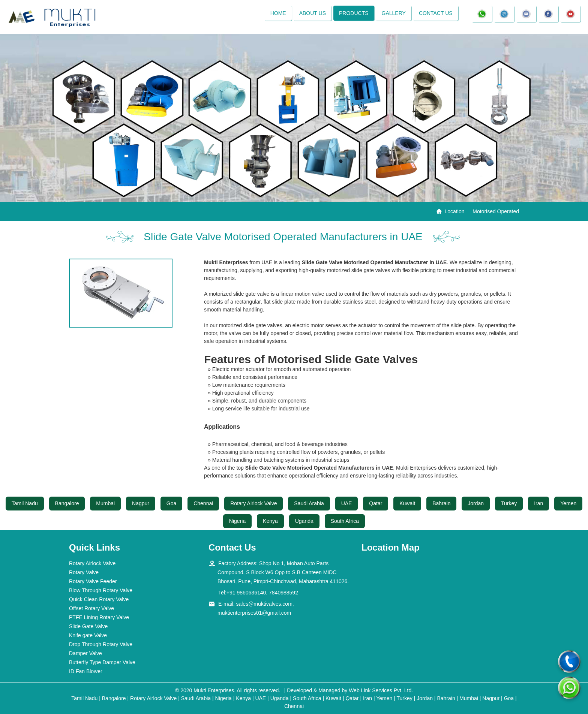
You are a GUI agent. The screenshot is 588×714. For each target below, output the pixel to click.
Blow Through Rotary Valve (101, 590)
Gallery (393, 13)
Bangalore (67, 503)
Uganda (304, 521)
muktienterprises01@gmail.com (254, 613)
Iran (538, 503)
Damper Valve (85, 653)
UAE (347, 503)
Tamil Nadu (25, 503)
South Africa (345, 521)
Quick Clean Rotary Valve (99, 599)
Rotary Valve (84, 572)
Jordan (476, 503)
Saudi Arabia (309, 503)
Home (278, 13)
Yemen (568, 503)
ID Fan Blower (86, 671)
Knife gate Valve (88, 635)
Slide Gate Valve (88, 626)
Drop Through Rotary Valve (101, 644)
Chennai (203, 503)
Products (354, 13)
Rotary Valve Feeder (93, 581)
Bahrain (441, 503)
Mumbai (105, 503)
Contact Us (436, 13)
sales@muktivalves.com (264, 604)
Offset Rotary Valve (91, 608)
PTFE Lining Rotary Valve (99, 617)
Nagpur (141, 503)
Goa (171, 503)
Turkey (509, 503)
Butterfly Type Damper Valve (102, 662)
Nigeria (237, 521)
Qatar (376, 503)
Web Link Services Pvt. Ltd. (381, 690)
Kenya (270, 521)
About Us (312, 13)
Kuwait (407, 503)
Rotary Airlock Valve (253, 503)
